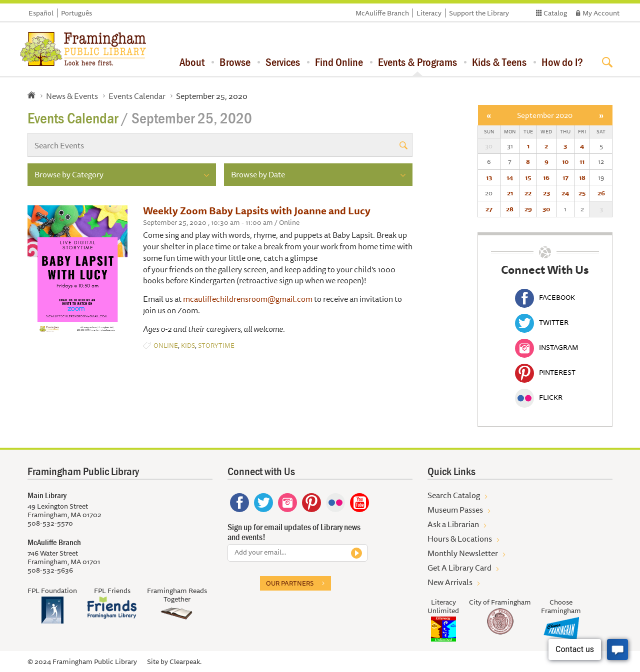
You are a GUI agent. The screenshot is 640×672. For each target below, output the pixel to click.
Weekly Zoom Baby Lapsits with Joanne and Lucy (257, 211)
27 (489, 209)
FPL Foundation (52, 591)
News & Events (72, 96)
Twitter (542, 322)
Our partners (290, 583)
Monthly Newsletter (463, 553)
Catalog (555, 13)
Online (166, 345)
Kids (188, 345)
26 (601, 193)
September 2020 (545, 115)
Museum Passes (455, 510)
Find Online (339, 62)
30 (546, 209)
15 (528, 177)
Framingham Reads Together (177, 595)
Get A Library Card (459, 568)
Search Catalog (454, 495)
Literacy (429, 13)
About (192, 62)
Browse (235, 62)
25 (582, 193)
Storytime (216, 345)
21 (510, 193)
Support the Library (479, 13)
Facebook (545, 297)
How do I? (562, 62)
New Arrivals (450, 582)
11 (582, 161)
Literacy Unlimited (443, 606)
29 (528, 209)
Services (283, 62)
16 (546, 177)
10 (565, 161)
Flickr (539, 397)
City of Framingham (500, 602)
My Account (601, 13)
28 (510, 209)
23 (546, 193)
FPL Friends (112, 591)
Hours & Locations (460, 539)
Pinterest (545, 372)
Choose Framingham (561, 606)
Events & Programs (417, 62)
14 (510, 177)
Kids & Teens (499, 62)
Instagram (546, 347)
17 (565, 177)
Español (41, 13)
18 (582, 177)
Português (76, 13)
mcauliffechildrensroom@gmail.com (248, 299)
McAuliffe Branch (382, 13)
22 (528, 193)
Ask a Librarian (453, 524)
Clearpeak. (185, 662)
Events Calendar (137, 96)
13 (489, 177)
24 (565, 193)
